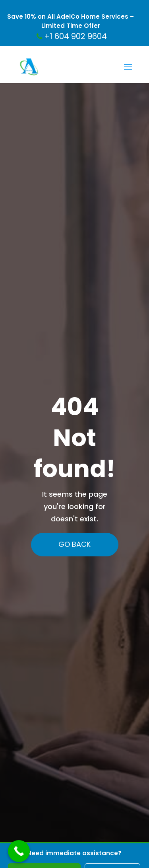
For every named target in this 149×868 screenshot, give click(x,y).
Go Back (76, 544)
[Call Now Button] (19, 851)
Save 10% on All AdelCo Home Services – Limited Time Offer (71, 21)
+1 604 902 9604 (72, 36)
